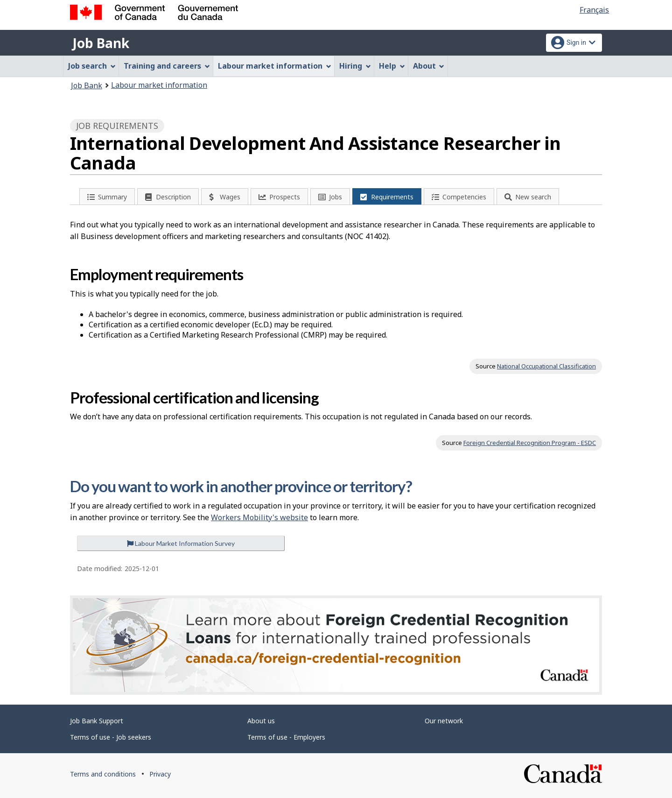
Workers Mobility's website (259, 517)
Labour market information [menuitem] (275, 66)
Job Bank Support (97, 721)
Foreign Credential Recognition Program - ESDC (530, 443)
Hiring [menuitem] (355, 66)
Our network (444, 721)
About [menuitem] (429, 66)
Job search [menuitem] (92, 66)
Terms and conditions (103, 774)
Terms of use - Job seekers (111, 737)
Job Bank (101, 43)
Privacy (160, 774)
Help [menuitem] (392, 66)
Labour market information (159, 85)
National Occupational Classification (546, 366)
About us (261, 721)
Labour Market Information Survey (181, 543)
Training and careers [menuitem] (167, 66)
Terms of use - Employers (286, 737)
